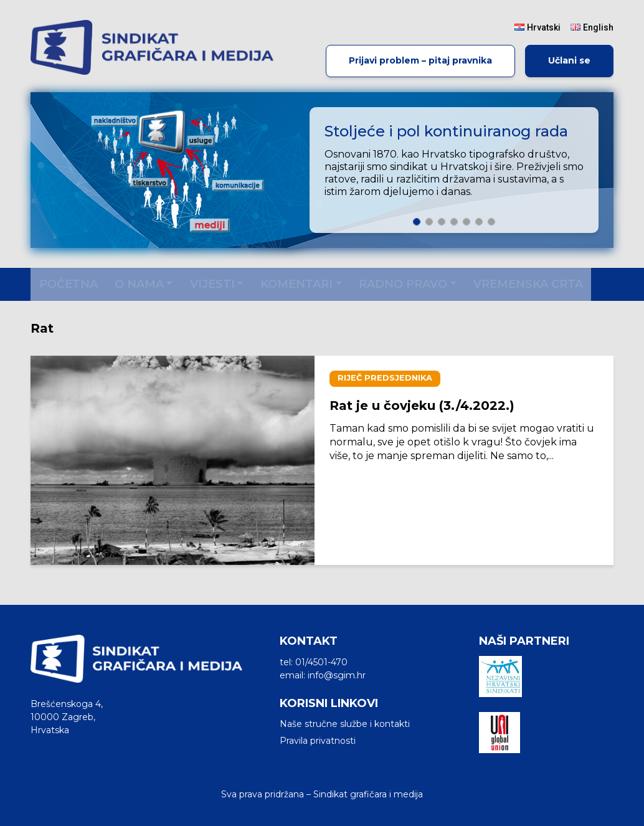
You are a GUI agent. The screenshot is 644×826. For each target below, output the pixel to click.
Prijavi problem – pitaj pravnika (420, 60)
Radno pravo (403, 284)
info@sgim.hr (337, 675)
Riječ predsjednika (385, 378)
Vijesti (212, 284)
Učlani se (569, 60)
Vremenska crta (528, 284)
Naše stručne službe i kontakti (345, 724)
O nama (139, 284)
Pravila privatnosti (318, 741)
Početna (69, 284)
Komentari (296, 284)
